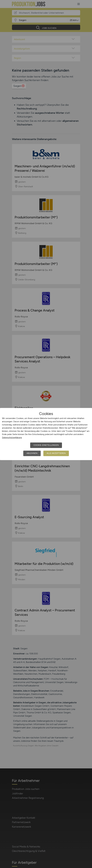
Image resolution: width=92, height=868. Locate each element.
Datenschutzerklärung (12, 438)
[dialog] (46, 434)
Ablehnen (32, 453)
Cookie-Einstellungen (46, 445)
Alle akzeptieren (56, 453)
